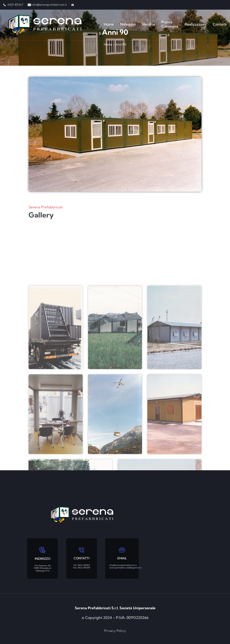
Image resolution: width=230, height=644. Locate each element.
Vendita (148, 24)
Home (109, 24)
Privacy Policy (115, 631)
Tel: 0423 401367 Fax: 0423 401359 (82, 563)
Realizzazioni (196, 24)
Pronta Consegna (170, 24)
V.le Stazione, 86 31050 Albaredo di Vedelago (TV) (42, 564)
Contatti (220, 24)
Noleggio (128, 24)
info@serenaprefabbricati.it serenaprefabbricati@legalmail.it (123, 563)
